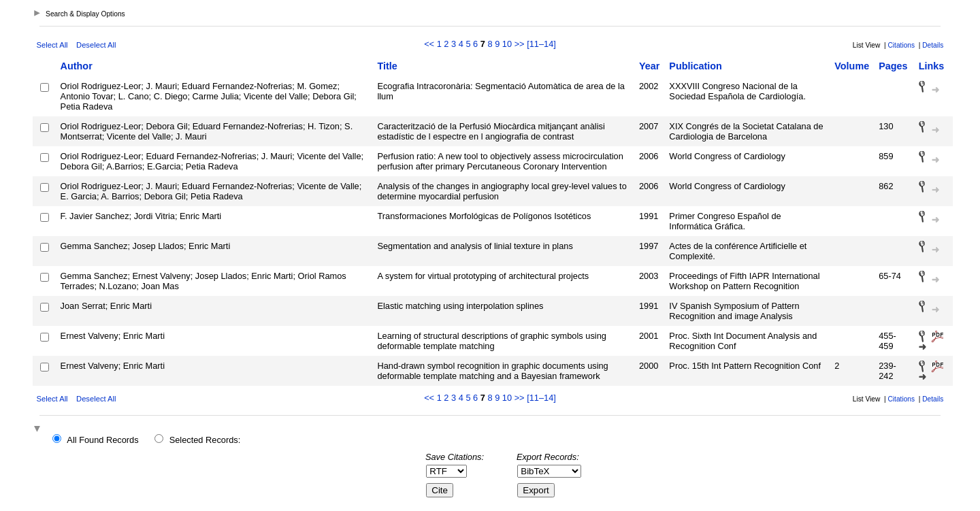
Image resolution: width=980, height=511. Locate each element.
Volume (852, 66)
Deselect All (96, 45)
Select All (52, 45)
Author (77, 66)
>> (520, 44)
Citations (901, 45)
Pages (893, 66)
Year (649, 66)
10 (507, 44)
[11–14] (541, 44)
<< (429, 44)
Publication (696, 66)
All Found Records (102, 440)
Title (387, 66)
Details (933, 45)
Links (932, 66)
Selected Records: (205, 440)
